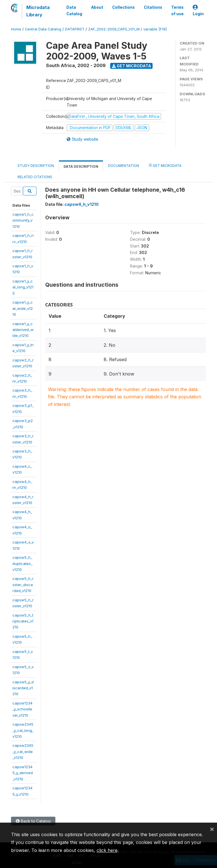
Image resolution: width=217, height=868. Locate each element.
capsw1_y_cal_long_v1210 (23, 287)
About (97, 7)
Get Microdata (132, 66)
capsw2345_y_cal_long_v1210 (23, 730)
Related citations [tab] (35, 177)
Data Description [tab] (81, 166)
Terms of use (177, 10)
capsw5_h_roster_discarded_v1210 (23, 585)
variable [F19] (155, 29)
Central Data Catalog (43, 29)
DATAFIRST (75, 29)
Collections (123, 7)
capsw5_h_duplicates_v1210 (22, 563)
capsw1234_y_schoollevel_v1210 (22, 709)
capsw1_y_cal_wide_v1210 (23, 308)
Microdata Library (38, 11)
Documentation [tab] (123, 166)
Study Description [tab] (36, 166)
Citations (153, 7)
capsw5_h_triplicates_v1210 (23, 621)
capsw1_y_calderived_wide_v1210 (23, 330)
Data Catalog (74, 10)
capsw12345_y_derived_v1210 (23, 773)
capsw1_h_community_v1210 (23, 220)
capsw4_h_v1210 (82, 204)
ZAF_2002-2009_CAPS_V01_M (114, 29)
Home (16, 29)
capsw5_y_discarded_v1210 (23, 688)
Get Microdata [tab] (165, 165)
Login (198, 11)
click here (107, 850)
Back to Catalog (33, 821)
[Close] (212, 829)
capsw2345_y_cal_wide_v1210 (23, 751)
